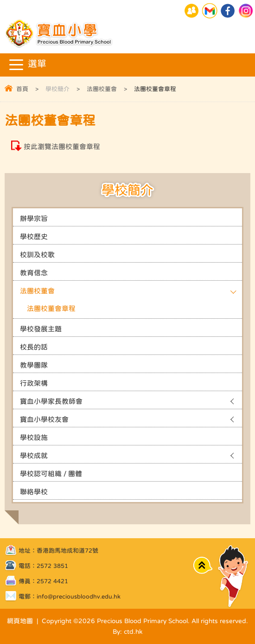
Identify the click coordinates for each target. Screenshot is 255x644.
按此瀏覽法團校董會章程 (62, 146)
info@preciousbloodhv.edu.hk (79, 596)
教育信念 (34, 273)
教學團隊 (34, 365)
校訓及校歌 (37, 254)
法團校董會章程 (51, 308)
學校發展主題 (41, 329)
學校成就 (34, 455)
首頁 (22, 89)
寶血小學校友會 (44, 419)
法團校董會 (102, 89)
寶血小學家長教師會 (51, 401)
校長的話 (34, 347)
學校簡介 (57, 89)
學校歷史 (34, 236)
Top (203, 565)
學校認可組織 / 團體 (51, 473)
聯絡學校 (34, 492)
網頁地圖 (20, 621)
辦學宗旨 (34, 218)
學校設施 (34, 437)
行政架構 (34, 383)
